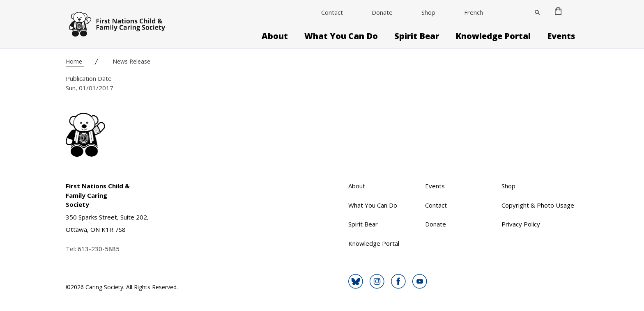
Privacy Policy (521, 224)
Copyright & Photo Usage (538, 205)
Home (75, 61)
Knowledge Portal (493, 36)
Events (561, 36)
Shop (428, 12)
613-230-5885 (99, 249)
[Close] (537, 12)
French (474, 12)
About (275, 36)
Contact (332, 12)
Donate (382, 12)
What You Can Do (341, 36)
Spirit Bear (417, 36)
